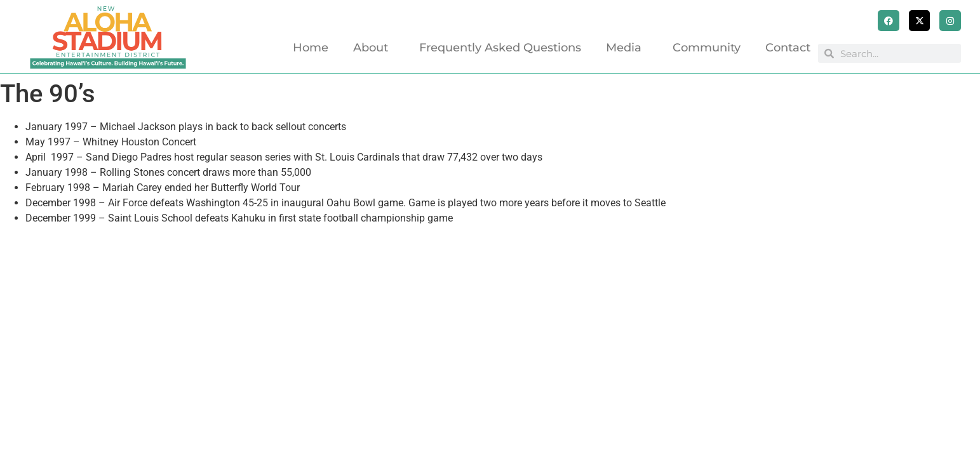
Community (707, 48)
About (374, 48)
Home (311, 48)
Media (627, 48)
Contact (788, 48)
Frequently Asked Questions (500, 48)
